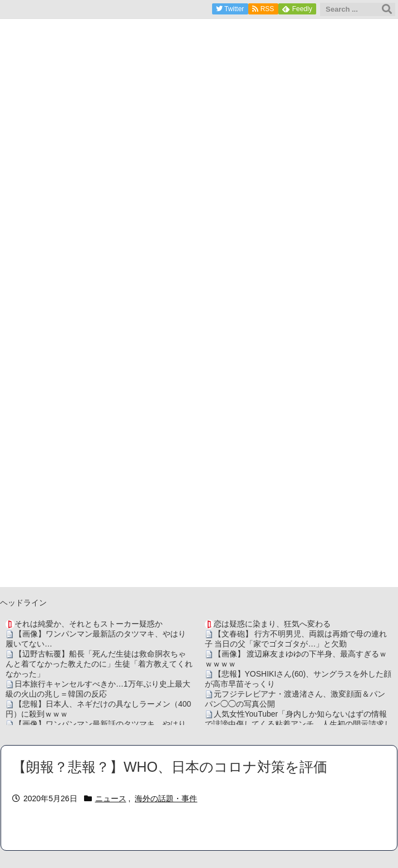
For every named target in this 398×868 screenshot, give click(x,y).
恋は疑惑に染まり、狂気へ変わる (272, 624)
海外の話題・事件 (166, 798)
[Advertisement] (199, 509)
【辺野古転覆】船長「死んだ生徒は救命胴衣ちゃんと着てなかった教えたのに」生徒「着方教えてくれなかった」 (99, 664)
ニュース (111, 798)
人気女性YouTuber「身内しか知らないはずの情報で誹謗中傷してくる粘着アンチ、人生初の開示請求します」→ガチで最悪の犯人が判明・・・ (298, 724)
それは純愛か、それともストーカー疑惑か (89, 624)
